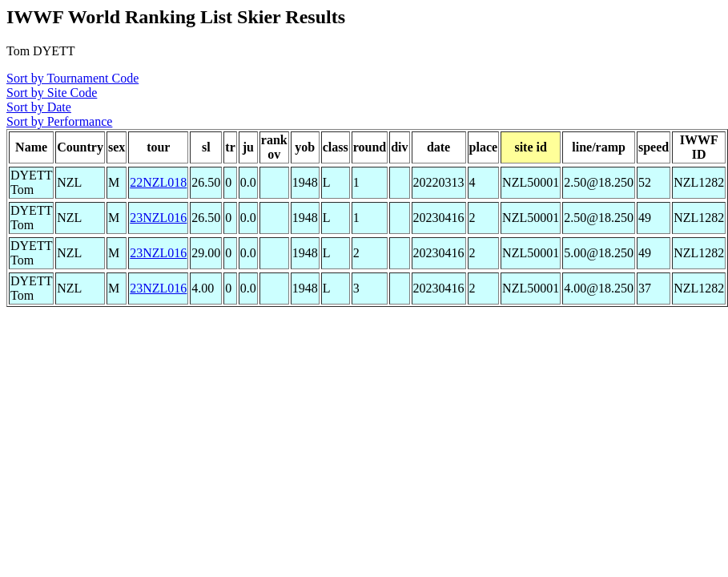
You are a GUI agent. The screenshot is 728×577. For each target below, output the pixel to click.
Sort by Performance (59, 121)
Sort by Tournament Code (72, 78)
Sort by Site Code (52, 93)
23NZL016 (158, 218)
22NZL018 (158, 182)
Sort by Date (39, 107)
